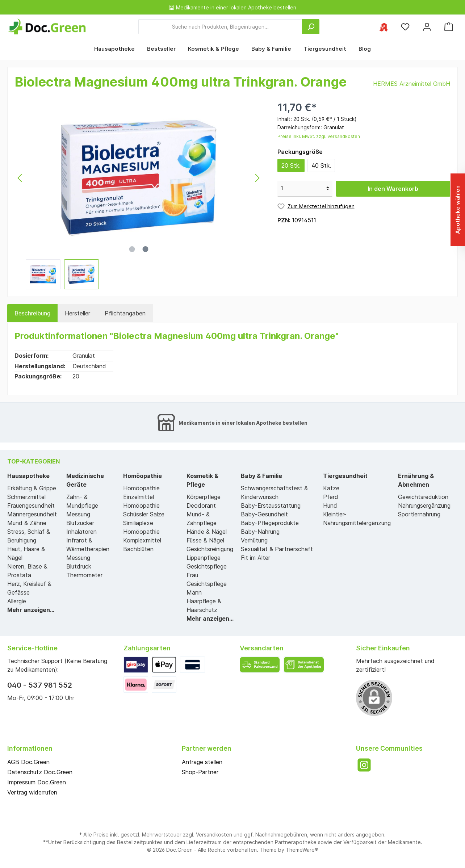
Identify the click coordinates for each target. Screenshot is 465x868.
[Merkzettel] (405, 27)
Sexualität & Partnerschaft (277, 549)
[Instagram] (364, 765)
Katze (331, 488)
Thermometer (84, 575)
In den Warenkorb (393, 189)
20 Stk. (291, 165)
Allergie (17, 601)
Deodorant (201, 506)
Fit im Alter (255, 558)
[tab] (32, 313)
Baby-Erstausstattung (271, 506)
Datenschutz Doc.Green (40, 772)
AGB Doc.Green (28, 762)
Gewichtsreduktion (423, 497)
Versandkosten (214, 835)
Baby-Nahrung (260, 532)
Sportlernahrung (419, 514)
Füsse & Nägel (205, 540)
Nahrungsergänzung (424, 506)
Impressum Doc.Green (37, 782)
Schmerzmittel (26, 497)
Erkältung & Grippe (32, 488)
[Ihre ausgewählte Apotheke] (384, 27)
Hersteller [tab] (77, 313)
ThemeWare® (302, 850)
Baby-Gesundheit (264, 514)
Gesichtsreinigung (210, 549)
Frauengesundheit (31, 506)
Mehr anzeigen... (31, 610)
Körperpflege (204, 497)
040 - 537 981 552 (40, 685)
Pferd (331, 497)
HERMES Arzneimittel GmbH (412, 84)
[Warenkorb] (449, 27)
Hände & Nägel (207, 532)
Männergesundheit (32, 514)
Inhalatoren (81, 532)
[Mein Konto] (427, 27)
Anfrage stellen (202, 762)
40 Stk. (321, 165)
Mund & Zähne (27, 523)
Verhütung (254, 540)
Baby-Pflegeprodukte (270, 523)
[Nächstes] (257, 178)
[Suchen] (311, 27)
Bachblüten (138, 549)
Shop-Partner (200, 772)
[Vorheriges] (20, 178)
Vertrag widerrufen (32, 792)
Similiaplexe (138, 523)
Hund (330, 506)
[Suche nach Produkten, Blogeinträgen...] (220, 27)
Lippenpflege (204, 558)
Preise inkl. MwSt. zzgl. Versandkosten (319, 136)
